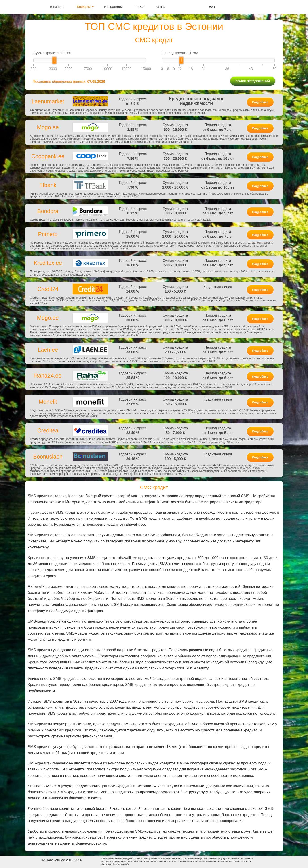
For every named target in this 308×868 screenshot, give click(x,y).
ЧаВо (140, 7)
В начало (57, 7)
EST (212, 7)
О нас (161, 7)
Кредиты (85, 7)
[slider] (54, 60)
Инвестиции (113, 7)
